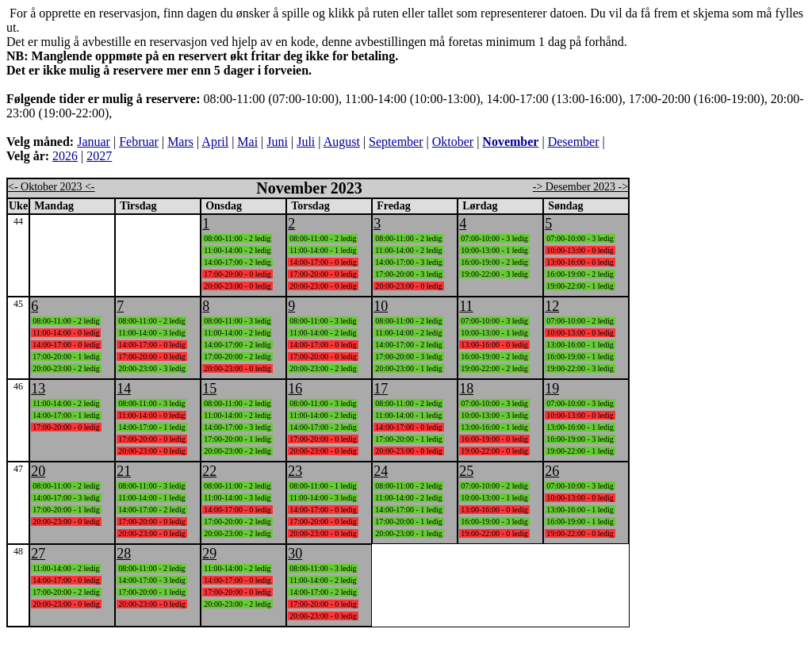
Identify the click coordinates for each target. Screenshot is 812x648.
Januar (94, 142)
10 (381, 306)
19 (552, 389)
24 (381, 471)
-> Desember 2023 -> (580, 187)
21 (124, 471)
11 (466, 306)
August (342, 142)
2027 (99, 156)
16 (295, 389)
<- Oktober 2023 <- (52, 187)
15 (209, 389)
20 (38, 471)
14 (124, 389)
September (396, 142)
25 (466, 471)
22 (209, 471)
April (215, 142)
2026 (65, 156)
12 (552, 306)
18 (466, 389)
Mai (247, 142)
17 (381, 389)
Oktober (453, 142)
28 (124, 554)
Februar (139, 142)
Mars (180, 142)
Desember (574, 142)
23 (295, 471)
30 (295, 554)
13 (38, 389)
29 (209, 554)
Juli (306, 142)
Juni (277, 142)
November (510, 142)
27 (38, 554)
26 (552, 471)
